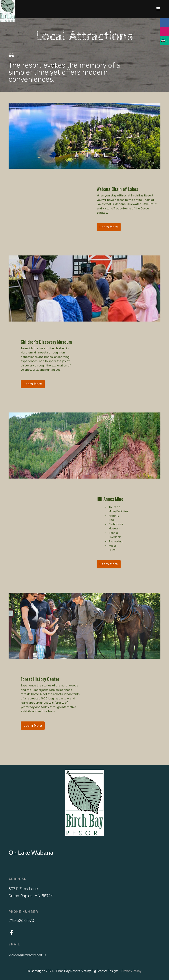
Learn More (109, 227)
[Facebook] (11, 933)
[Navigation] (158, 9)
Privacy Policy (131, 971)
